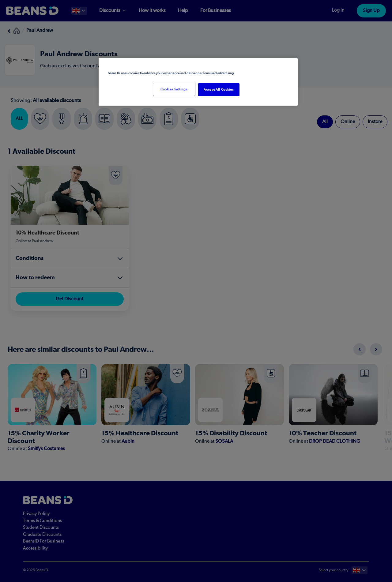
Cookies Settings (174, 89)
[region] (198, 82)
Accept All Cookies (219, 90)
